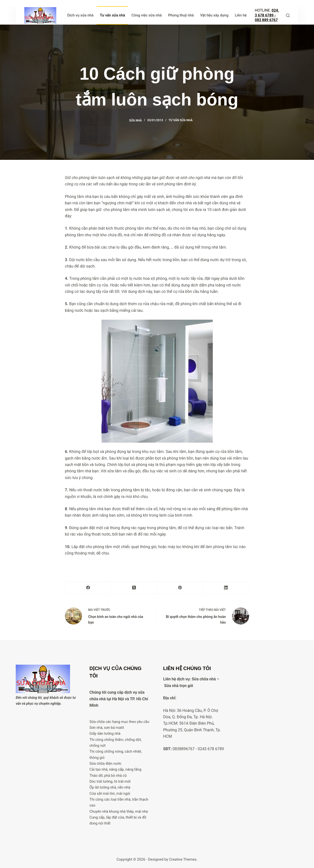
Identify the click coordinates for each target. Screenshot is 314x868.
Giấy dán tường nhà (105, 733)
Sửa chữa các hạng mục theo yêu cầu (120, 722)
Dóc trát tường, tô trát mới (110, 781)
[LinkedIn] (226, 588)
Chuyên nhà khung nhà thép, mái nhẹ (119, 811)
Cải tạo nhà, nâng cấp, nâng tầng (116, 769)
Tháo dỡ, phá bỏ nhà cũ (108, 776)
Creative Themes (183, 859)
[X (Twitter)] (134, 588)
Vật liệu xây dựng (214, 15)
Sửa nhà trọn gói (179, 686)
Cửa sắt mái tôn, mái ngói (110, 793)
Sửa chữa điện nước (106, 763)
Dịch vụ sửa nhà (80, 15)
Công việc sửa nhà (147, 15)
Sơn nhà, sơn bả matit (107, 728)
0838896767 (184, 749)
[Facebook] (88, 588)
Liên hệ (241, 15)
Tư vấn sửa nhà (112, 15)
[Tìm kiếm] (288, 15)
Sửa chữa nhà (204, 679)
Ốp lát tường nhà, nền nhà (110, 787)
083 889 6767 (266, 20)
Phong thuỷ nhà (181, 15)
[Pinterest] (180, 588)
